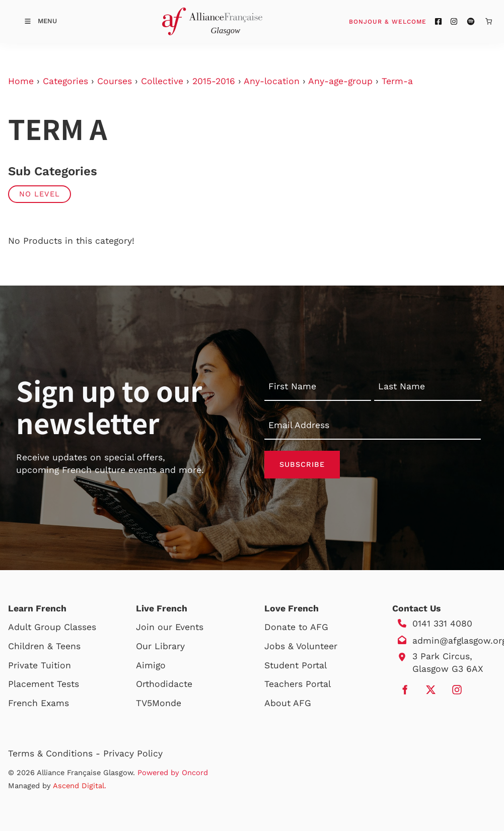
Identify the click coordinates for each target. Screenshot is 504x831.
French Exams (39, 703)
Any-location (272, 81)
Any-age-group (340, 81)
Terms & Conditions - (56, 753)
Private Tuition (40, 665)
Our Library (160, 646)
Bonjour (407, 21)
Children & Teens (44, 646)
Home (21, 81)
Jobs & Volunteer (301, 646)
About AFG (288, 703)
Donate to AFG (296, 627)
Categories (65, 81)
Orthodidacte (164, 684)
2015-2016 (214, 81)
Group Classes (65, 627)
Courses (115, 81)
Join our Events (170, 627)
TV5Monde (159, 703)
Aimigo (151, 665)
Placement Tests (44, 684)
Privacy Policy (133, 753)
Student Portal (296, 665)
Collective (162, 81)
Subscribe (302, 464)
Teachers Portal (298, 684)
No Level (40, 194)
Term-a (397, 81)
